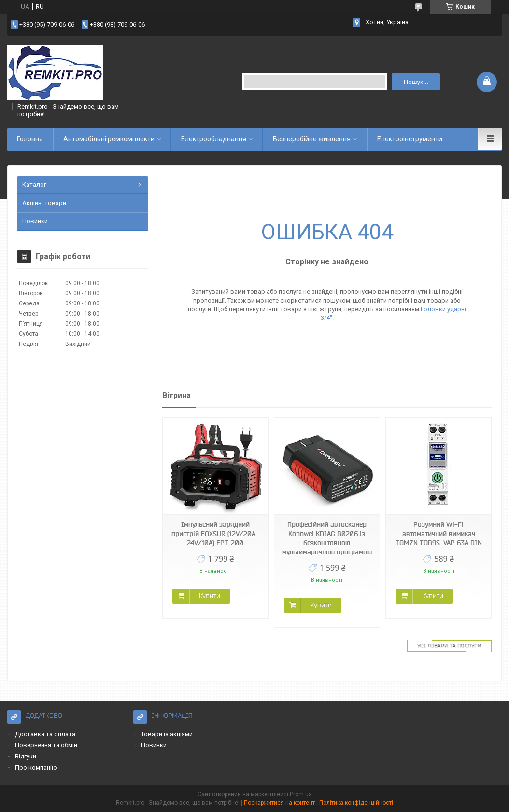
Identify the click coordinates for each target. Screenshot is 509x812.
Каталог (34, 185)
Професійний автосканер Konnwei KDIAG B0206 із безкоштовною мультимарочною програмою (327, 538)
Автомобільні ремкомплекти (109, 139)
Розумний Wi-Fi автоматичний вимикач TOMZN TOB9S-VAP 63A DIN (439, 534)
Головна (30, 139)
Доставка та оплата (45, 734)
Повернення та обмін (46, 745)
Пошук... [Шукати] (416, 82)
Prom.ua (301, 794)
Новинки (35, 221)
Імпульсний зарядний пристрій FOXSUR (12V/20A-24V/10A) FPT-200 (215, 534)
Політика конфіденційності (356, 803)
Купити (210, 596)
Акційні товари (44, 203)
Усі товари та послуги (449, 646)
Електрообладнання (214, 139)
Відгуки (26, 756)
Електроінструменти (410, 139)
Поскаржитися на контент (279, 803)
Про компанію (36, 767)
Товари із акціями (167, 734)
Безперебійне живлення (312, 139)
